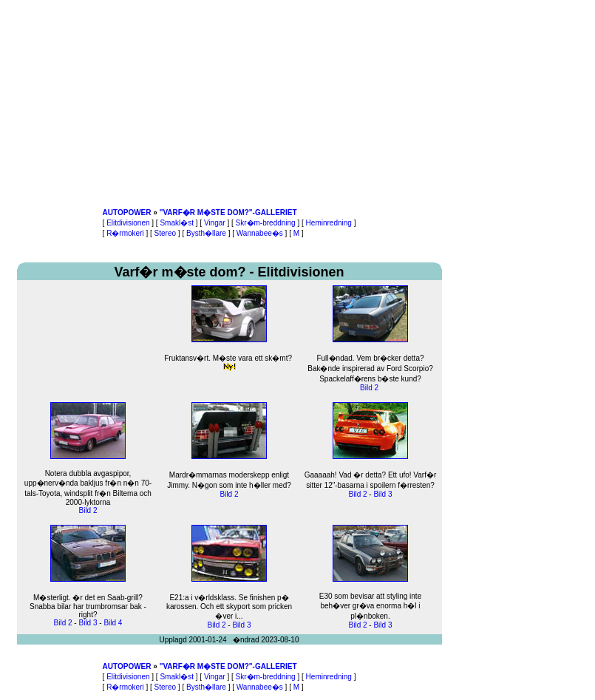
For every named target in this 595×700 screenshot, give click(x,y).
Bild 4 (113, 623)
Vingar (215, 223)
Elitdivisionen (128, 223)
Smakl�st (177, 223)
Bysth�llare (206, 233)
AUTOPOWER (127, 213)
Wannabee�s (260, 233)
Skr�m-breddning (266, 223)
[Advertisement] (229, 103)
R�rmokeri (125, 233)
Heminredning (329, 223)
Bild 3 (382, 494)
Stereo (165, 233)
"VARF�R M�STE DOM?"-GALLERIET (228, 213)
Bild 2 (369, 388)
